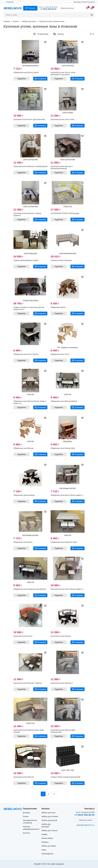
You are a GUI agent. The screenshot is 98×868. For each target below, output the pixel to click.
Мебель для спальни (50, 830)
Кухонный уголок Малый (61, 636)
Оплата (84, 2)
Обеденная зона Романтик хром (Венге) (30, 589)
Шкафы (44, 834)
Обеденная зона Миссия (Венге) (64, 401)
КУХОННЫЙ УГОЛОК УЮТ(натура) (65, 213)
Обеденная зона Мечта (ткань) (26, 72)
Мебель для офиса (49, 846)
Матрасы (45, 842)
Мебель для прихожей (46, 825)
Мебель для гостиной (50, 816)
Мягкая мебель (47, 838)
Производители (47, 854)
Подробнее (22, 79)
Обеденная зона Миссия (24, 448)
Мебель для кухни (49, 813)
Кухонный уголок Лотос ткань (63, 119)
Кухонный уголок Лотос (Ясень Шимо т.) (67, 589)
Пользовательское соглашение (30, 822)
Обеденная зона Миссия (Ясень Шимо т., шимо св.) (30, 402)
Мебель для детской (49, 820)
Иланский (10, 2)
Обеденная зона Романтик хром (64, 542)
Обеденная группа (58, 307)
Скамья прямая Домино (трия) (26, 260)
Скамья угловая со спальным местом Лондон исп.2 (29, 308)
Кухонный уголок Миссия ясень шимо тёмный (29, 731)
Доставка (77, 2)
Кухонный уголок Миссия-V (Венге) (28, 683)
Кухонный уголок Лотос (23, 636)
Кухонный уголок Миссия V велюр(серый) (30, 166)
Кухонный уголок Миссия (24, 777)
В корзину (42, 79)
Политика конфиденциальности (31, 828)
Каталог (32, 8)
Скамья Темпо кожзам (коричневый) (65, 777)
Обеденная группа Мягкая (24, 495)
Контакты (91, 2)
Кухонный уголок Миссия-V (62, 683)
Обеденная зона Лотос (60, 354)
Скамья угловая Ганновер (61, 260)
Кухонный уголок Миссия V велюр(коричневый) (62, 167)
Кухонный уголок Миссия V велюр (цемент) (27, 214)
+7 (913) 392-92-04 (48, 9)
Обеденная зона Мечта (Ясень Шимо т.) (67, 495)
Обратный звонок (67, 8)
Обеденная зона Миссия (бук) (63, 448)
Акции (44, 850)
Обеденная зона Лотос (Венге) (26, 354)
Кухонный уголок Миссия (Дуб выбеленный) (63, 731)
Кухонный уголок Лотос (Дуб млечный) (29, 119)
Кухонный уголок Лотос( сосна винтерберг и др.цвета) (63, 73)
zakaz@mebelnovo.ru (85, 825)
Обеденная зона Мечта (23, 542)
